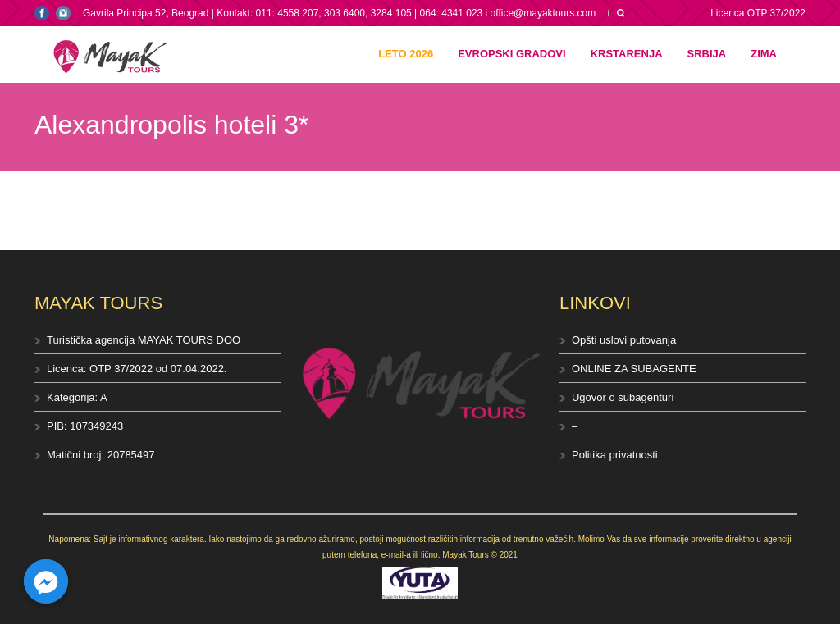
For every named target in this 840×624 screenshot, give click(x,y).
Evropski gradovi (511, 54)
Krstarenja (627, 54)
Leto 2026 (406, 54)
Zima (764, 54)
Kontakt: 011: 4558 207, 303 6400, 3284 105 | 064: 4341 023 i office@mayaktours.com (406, 13)
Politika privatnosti (615, 455)
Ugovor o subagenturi (623, 397)
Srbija (707, 54)
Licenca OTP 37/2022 (758, 13)
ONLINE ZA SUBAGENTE (634, 369)
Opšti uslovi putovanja (624, 340)
